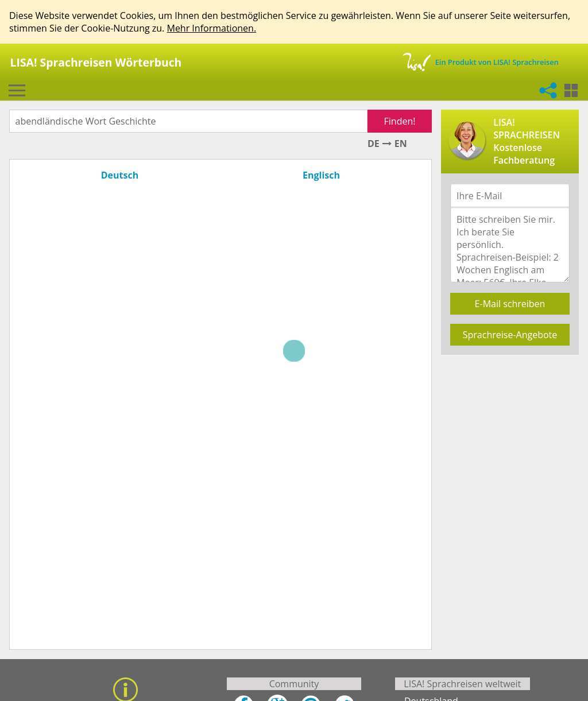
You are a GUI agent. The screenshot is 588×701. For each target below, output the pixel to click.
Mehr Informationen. (211, 28)
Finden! (400, 121)
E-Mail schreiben (510, 304)
